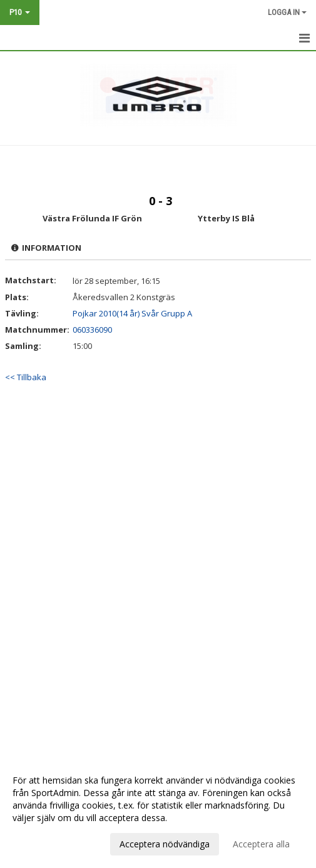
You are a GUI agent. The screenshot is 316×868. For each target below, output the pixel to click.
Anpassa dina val (46, 842)
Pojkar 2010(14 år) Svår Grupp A (132, 313)
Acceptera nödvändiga (165, 844)
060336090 (92, 330)
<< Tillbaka (26, 377)
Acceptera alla (261, 844)
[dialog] (158, 812)
